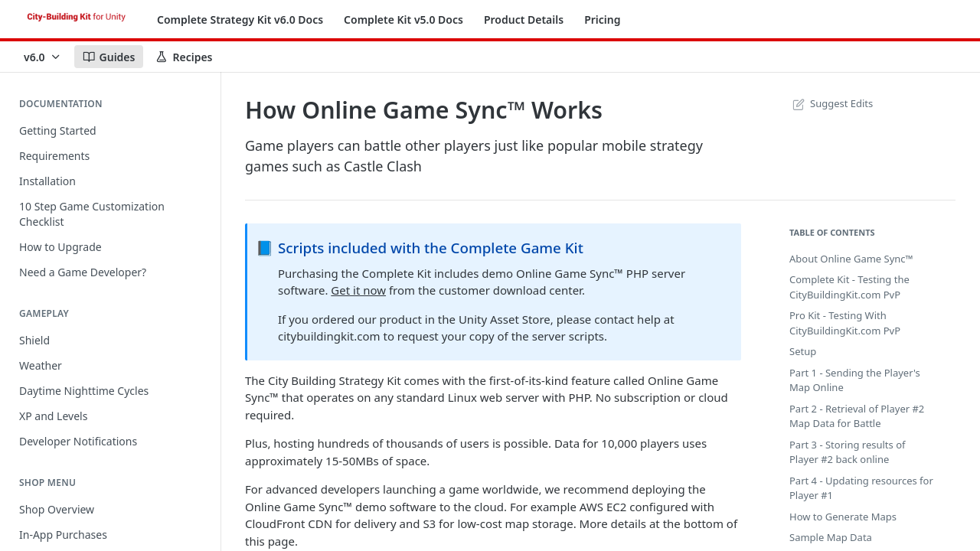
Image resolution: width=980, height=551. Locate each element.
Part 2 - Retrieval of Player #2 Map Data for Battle (857, 416)
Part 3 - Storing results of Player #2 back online (848, 452)
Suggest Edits (831, 103)
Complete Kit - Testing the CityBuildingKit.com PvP (849, 287)
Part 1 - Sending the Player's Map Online (855, 380)
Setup (803, 351)
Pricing (602, 20)
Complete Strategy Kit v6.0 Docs (240, 20)
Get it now (358, 290)
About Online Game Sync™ (851, 259)
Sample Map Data (831, 537)
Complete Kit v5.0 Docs (403, 20)
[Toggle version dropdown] (43, 57)
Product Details (524, 20)
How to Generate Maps (843, 517)
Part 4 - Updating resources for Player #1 (861, 488)
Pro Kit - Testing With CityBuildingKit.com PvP (845, 323)
